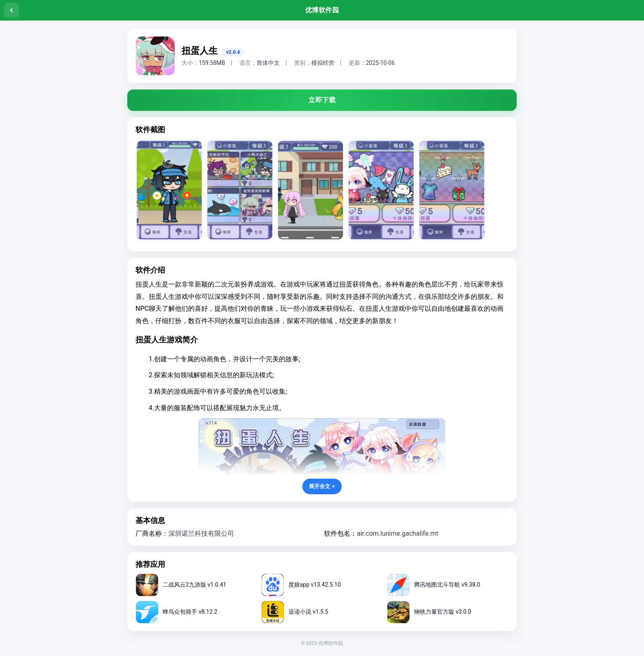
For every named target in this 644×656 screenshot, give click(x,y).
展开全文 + (322, 486)
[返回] (11, 10)
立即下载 (322, 100)
